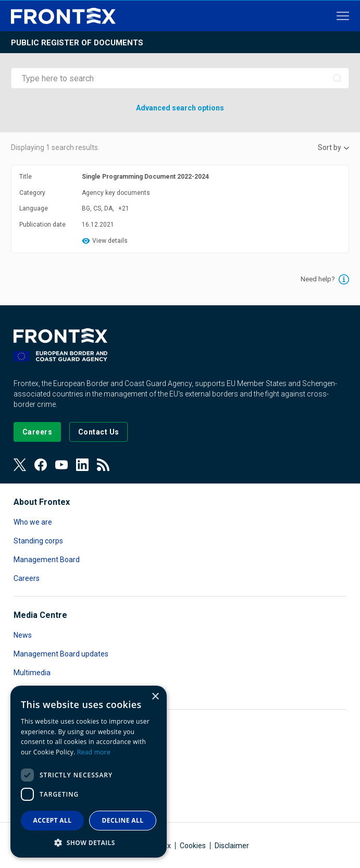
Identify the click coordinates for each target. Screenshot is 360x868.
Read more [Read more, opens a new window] (94, 752)
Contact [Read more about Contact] (27, 691)
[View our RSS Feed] (103, 465)
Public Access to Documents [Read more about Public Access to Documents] (60, 786)
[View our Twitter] (20, 465)
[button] (89, 842)
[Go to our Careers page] (37, 432)
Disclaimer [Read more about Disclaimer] (232, 846)
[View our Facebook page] (41, 465)
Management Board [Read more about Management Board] (47, 560)
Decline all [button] (123, 820)
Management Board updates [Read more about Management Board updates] (61, 654)
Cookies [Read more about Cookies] (193, 846)
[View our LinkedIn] (82, 465)
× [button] (155, 697)
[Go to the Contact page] (99, 432)
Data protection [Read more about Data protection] (39, 767)
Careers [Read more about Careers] (27, 578)
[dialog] (89, 772)
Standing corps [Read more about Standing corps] (38, 541)
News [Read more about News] (23, 635)
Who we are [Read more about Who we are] (33, 522)
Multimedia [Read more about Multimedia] (32, 673)
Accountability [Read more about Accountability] (37, 748)
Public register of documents (77, 43)
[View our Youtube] (61, 465)
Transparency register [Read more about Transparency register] (50, 804)
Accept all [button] (53, 820)
